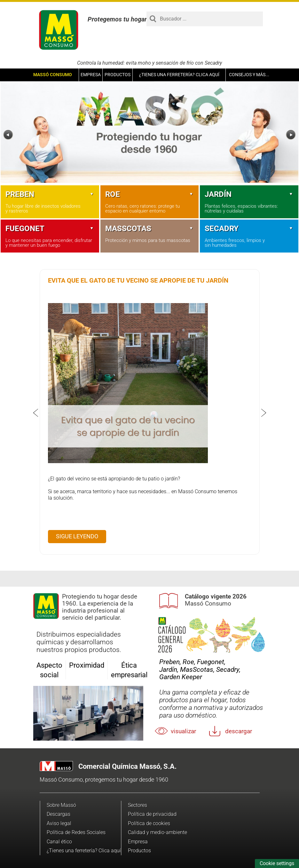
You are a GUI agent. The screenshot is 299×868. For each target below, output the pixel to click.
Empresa (91, 75)
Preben (50, 194)
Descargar (239, 731)
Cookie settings (277, 863)
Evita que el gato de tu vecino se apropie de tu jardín (138, 280)
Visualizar (183, 731)
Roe (150, 194)
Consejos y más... (249, 75)
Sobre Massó (61, 805)
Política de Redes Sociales (76, 832)
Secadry (249, 229)
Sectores (138, 805)
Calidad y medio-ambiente (157, 832)
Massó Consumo (53, 75)
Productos (118, 75)
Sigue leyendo (77, 536)
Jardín (249, 194)
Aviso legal (59, 823)
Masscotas (150, 229)
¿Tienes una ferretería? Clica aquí (179, 75)
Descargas (59, 814)
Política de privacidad (152, 814)
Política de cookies (149, 823)
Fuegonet (50, 229)
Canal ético (59, 842)
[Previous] (8, 135)
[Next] (291, 135)
